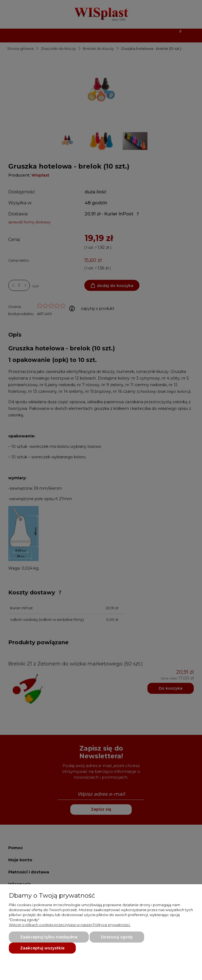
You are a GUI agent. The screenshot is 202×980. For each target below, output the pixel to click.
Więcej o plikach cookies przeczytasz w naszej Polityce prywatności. (70, 925)
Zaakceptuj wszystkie (42, 948)
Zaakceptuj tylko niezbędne (49, 937)
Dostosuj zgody (117, 937)
